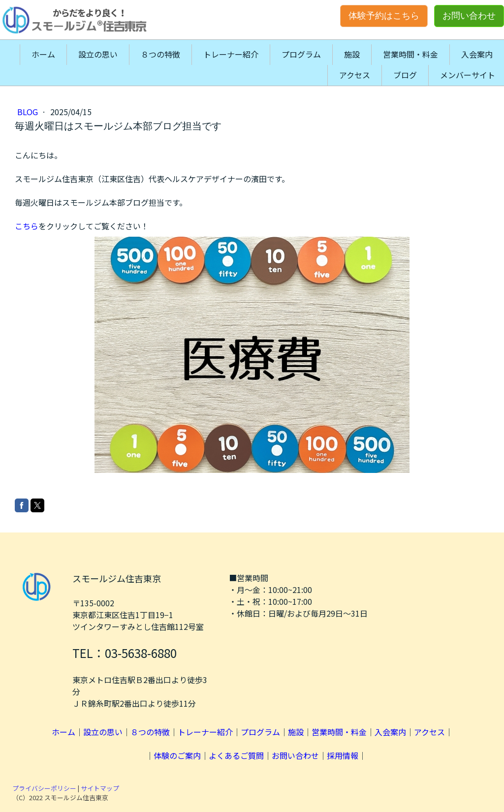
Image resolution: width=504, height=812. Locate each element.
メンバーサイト (468, 75)
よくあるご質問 (236, 755)
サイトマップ (100, 788)
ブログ (405, 75)
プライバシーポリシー (44, 788)
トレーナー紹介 (231, 54)
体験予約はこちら (384, 16)
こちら (27, 226)
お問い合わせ (469, 16)
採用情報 (343, 755)
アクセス (355, 75)
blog (29, 112)
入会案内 (477, 54)
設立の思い (98, 54)
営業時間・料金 (410, 54)
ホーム (43, 54)
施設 (352, 54)
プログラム (301, 54)
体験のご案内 (177, 755)
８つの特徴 (160, 54)
